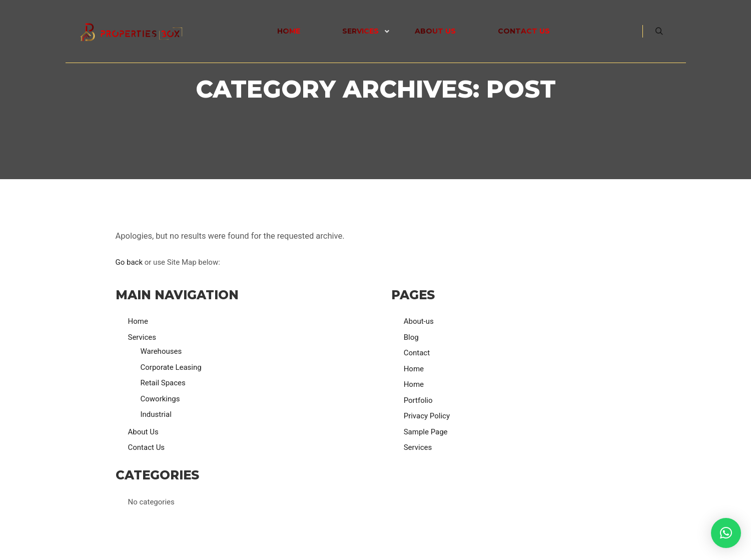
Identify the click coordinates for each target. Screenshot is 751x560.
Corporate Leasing (171, 367)
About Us (143, 432)
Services (142, 337)
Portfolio (418, 400)
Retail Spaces (163, 383)
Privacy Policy (427, 416)
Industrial (156, 414)
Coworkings (160, 399)
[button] (726, 533)
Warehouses (161, 351)
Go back (129, 262)
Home (138, 321)
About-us (419, 321)
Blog (411, 337)
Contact (417, 353)
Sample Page (426, 432)
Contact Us (147, 447)
